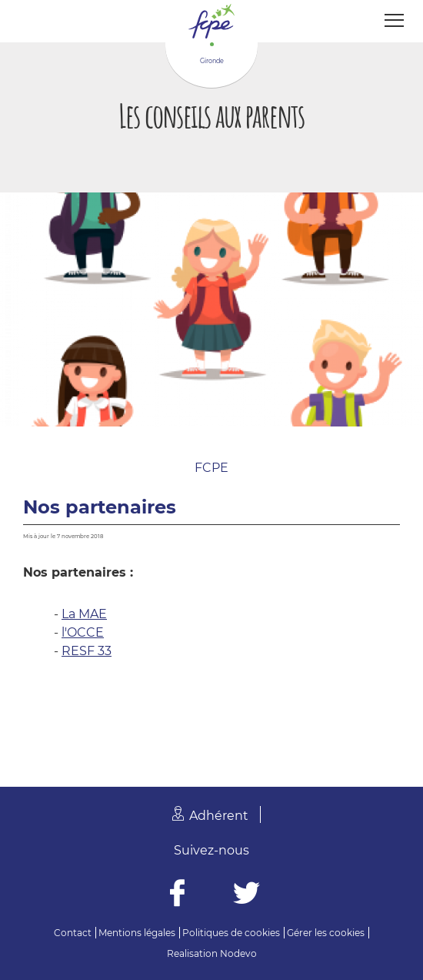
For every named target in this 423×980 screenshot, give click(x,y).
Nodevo (238, 953)
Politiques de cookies (231, 933)
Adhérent (219, 816)
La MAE (84, 614)
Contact (73, 933)
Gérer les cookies (326, 933)
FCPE (211, 468)
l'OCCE (83, 632)
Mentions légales (137, 933)
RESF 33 (87, 651)
